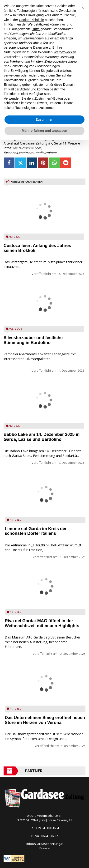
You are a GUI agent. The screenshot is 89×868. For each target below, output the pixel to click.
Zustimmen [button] (44, 119)
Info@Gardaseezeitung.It (44, 844)
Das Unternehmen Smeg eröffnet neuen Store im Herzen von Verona (45, 720)
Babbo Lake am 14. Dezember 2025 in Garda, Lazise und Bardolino (42, 437)
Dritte (36, 29)
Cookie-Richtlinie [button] (31, 20)
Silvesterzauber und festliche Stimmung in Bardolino (33, 340)
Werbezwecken (65, 52)
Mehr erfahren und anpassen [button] (44, 131)
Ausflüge (15, 329)
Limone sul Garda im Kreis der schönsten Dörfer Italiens (36, 531)
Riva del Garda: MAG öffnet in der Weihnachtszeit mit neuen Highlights (42, 623)
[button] (83, 8)
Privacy (45, 848)
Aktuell (14, 236)
